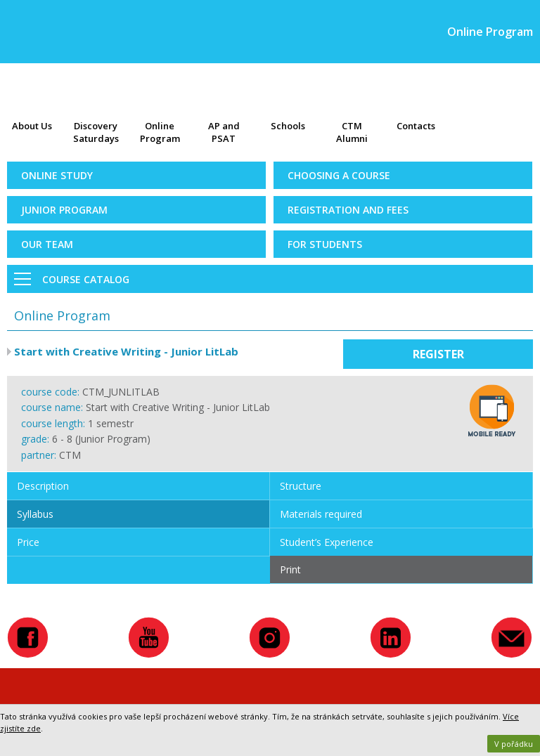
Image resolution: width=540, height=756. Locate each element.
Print (290, 569)
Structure (301, 486)
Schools (288, 126)
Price (28, 542)
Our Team (47, 244)
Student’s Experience (327, 542)
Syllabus (35, 514)
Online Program (160, 132)
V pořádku (514, 744)
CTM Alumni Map (352, 133)
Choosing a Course (339, 175)
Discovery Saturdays (96, 132)
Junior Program (64, 210)
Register (438, 354)
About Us (32, 126)
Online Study (57, 175)
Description (43, 486)
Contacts (416, 126)
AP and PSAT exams (224, 133)
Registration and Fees (348, 210)
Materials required (321, 514)
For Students (325, 244)
